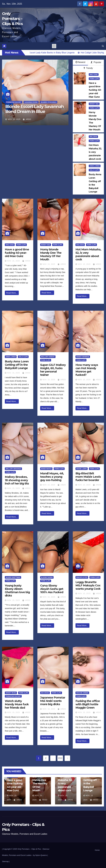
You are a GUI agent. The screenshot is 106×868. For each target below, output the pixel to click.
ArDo (27, 119)
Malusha (93, 137)
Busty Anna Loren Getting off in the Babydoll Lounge (17, 365)
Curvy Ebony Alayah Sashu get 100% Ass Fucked (52, 589)
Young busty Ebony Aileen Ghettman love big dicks (17, 591)
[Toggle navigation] (54, 46)
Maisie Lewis (82, 469)
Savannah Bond (31, 102)
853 (60, 758)
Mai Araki (45, 693)
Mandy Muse (11, 693)
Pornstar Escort (14, 102)
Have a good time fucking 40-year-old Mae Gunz (17, 253)
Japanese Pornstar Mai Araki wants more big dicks (53, 701)
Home (97, 850)
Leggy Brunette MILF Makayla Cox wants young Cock (88, 585)
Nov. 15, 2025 (14, 119)
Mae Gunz (94, 75)
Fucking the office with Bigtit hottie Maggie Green (88, 704)
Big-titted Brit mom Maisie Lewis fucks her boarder (88, 477)
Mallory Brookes (13, 469)
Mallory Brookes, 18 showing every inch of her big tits (17, 480)
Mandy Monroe (83, 357)
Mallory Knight (48, 357)
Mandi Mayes (46, 469)
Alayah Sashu (47, 577)
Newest (80, 62)
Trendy (88, 68)
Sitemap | (6, 861)
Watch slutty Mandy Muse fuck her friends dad (17, 704)
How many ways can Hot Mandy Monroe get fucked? (87, 370)
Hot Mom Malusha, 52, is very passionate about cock (88, 254)
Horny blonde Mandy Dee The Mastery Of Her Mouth (51, 254)
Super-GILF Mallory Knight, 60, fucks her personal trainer (53, 370)
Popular (96, 62)
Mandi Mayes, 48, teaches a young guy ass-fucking (52, 477)
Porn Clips (94, 79)
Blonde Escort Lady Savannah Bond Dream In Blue (35, 109)
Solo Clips (94, 170)
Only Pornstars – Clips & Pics (12, 19)
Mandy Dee (94, 104)
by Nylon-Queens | (40, 855)
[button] (103, 46)
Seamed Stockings (49, 102)
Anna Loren (95, 166)
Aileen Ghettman (13, 577)
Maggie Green (82, 693)
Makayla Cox (82, 577)
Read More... (12, 293)
